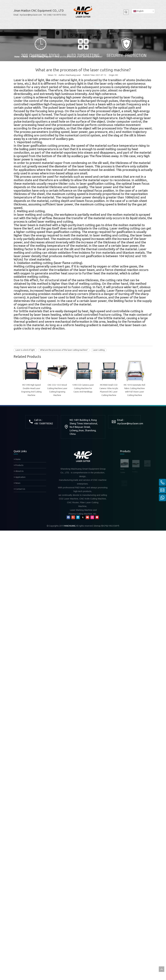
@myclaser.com (135, 386)
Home (17, 422)
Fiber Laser (125, 446)
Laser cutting (99, 350)
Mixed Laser (125, 475)
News (17, 446)
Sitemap (97, 488)
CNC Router (125, 455)
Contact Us (19, 452)
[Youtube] (87, 480)
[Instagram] (92, 480)
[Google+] (73, 480)
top (162, 969)
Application (20, 440)
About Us (19, 434)
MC (117, 75)
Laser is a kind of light (25, 350)
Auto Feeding (126, 436)
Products (19, 428)
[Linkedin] (78, 480)
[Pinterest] (97, 480)
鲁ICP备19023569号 (110, 488)
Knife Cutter (125, 426)
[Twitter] (83, 480)
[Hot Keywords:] (126, 12)
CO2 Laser (124, 465)
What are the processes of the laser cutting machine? (64, 350)
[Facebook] (68, 480)
